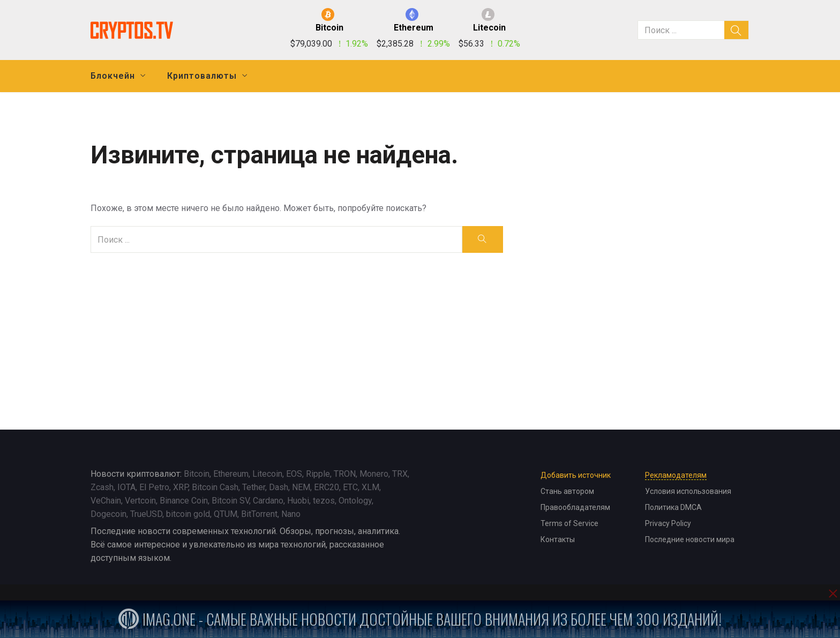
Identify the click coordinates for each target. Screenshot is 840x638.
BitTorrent (259, 514)
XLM (370, 487)
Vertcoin (140, 501)
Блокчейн (113, 76)
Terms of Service (569, 523)
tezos (324, 501)
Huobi (298, 501)
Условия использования (688, 491)
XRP (181, 487)
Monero (374, 474)
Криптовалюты (202, 76)
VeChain (106, 501)
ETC (350, 487)
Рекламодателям (676, 475)
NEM (301, 487)
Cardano (268, 501)
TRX (400, 474)
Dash (279, 487)
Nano (291, 514)
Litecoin (267, 474)
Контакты (558, 539)
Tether (254, 487)
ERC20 (327, 487)
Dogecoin (108, 514)
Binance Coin (184, 501)
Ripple (318, 474)
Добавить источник (576, 475)
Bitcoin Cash (215, 487)
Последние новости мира (690, 539)
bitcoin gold (188, 514)
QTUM (226, 514)
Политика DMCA (673, 507)
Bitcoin (197, 474)
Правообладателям (575, 507)
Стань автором (567, 491)
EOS (294, 474)
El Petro (154, 487)
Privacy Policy (668, 523)
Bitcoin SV (230, 501)
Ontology (355, 501)
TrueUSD (146, 514)
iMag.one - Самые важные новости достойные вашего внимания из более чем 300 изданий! (420, 619)
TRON (345, 474)
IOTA (126, 487)
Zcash (102, 487)
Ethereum (231, 474)
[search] (737, 30)
